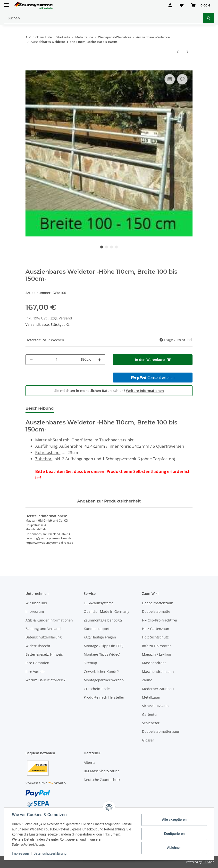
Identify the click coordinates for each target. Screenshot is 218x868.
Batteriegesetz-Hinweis (44, 654)
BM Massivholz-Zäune (102, 771)
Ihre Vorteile (35, 672)
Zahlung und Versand (43, 629)
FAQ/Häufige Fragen (100, 637)
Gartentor (150, 714)
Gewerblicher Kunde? (101, 672)
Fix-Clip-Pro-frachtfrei (159, 620)
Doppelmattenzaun (158, 603)
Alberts (90, 762)
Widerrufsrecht (38, 646)
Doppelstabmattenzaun (161, 731)
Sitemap (90, 663)
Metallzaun (151, 697)
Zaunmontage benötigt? (103, 620)
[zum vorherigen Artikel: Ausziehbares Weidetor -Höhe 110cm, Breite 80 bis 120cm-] (178, 52)
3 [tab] (111, 247)
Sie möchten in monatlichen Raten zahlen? (109, 391)
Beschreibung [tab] (40, 408)
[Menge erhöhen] (100, 360)
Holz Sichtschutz (155, 637)
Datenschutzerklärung (50, 853)
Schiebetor (151, 723)
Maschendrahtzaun (158, 672)
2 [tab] (107, 247)
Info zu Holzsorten (157, 646)
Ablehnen (174, 848)
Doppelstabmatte (156, 611)
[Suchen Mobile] (104, 18)
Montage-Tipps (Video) (102, 654)
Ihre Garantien (37, 663)
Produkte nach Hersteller (104, 697)
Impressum (20, 853)
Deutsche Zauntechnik (102, 780)
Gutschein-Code (97, 689)
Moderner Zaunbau (158, 689)
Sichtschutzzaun (155, 706)
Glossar (148, 740)
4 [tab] (116, 247)
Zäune (147, 680)
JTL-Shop (208, 862)
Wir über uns (36, 603)
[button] (170, 5)
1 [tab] (102, 247)
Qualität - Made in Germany (106, 611)
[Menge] (57, 360)
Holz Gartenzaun (156, 629)
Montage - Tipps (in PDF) (104, 646)
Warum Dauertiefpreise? (45, 680)
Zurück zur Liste (40, 37)
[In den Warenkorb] (29, 67)
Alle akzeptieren (174, 820)
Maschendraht (154, 663)
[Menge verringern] (31, 360)
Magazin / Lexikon (157, 654)
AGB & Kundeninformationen (49, 620)
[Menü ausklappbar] (6, 3)
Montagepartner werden (104, 680)
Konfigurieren (174, 834)
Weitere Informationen (145, 391)
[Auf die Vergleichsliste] (170, 79)
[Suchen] (209, 18)
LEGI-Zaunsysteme (99, 603)
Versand (65, 318)
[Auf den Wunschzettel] (182, 79)
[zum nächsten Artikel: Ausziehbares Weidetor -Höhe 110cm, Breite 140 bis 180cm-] (188, 52)
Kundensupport (97, 629)
